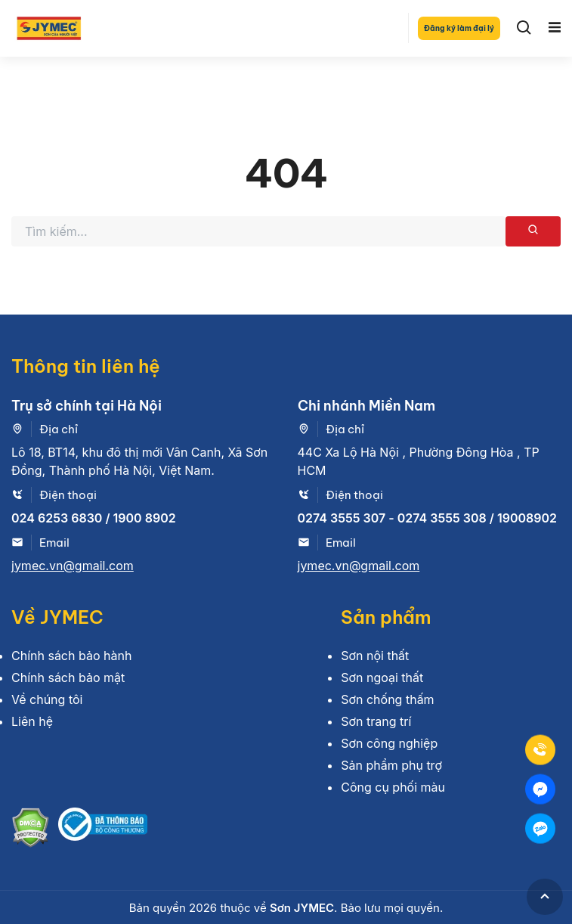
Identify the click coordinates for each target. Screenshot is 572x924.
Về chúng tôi (47, 699)
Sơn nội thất (375, 656)
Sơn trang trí (376, 721)
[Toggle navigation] (555, 28)
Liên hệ (32, 721)
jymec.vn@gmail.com (73, 566)
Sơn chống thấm (387, 699)
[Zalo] (540, 828)
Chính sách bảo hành (71, 656)
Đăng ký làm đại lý (459, 28)
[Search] (524, 28)
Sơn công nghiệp (389, 743)
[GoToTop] (545, 897)
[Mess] (540, 789)
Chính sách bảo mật (68, 677)
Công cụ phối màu (393, 787)
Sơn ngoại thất (382, 677)
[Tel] (540, 749)
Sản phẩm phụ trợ (391, 765)
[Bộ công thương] (103, 830)
